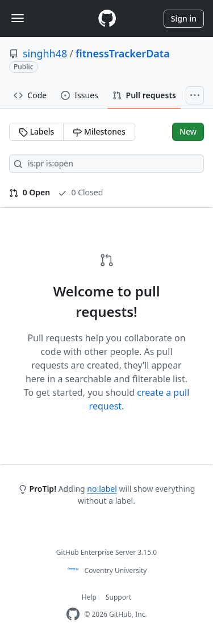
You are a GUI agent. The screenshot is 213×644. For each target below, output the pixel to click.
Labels (36, 131)
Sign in (184, 18)
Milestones (99, 131)
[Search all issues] (106, 164)
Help (89, 597)
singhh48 (45, 53)
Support (118, 597)
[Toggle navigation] (18, 18)
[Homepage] (107, 18)
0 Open (30, 192)
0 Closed (80, 192)
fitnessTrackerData (123, 53)
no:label (102, 489)
